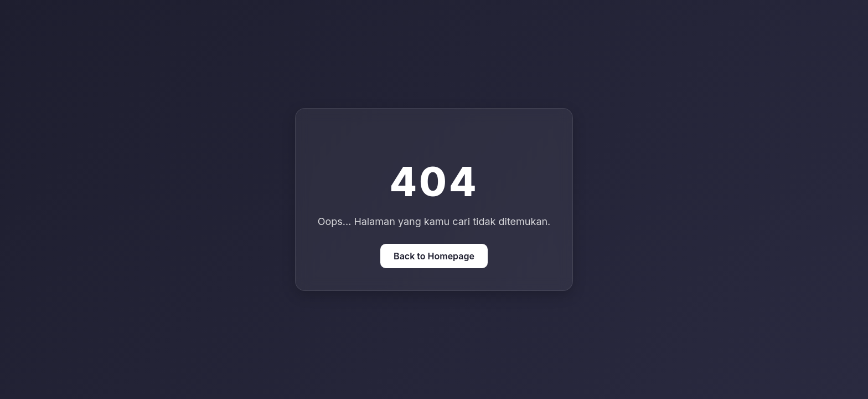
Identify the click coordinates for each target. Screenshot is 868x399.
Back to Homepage (434, 256)
